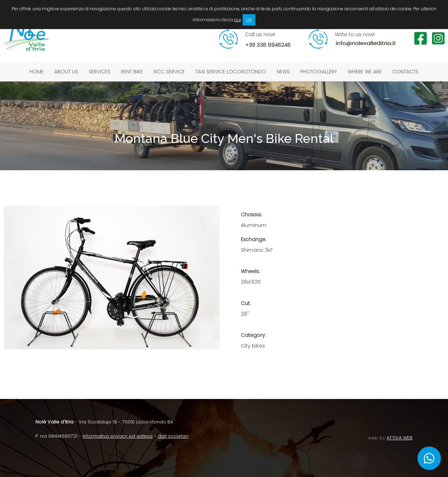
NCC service (169, 72)
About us (66, 72)
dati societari (173, 436)
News (283, 72)
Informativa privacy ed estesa (118, 436)
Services (99, 72)
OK (249, 20)
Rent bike (132, 72)
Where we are (365, 72)
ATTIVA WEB (400, 438)
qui (237, 20)
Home (37, 72)
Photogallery (319, 72)
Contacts (405, 72)
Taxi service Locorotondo (231, 72)
